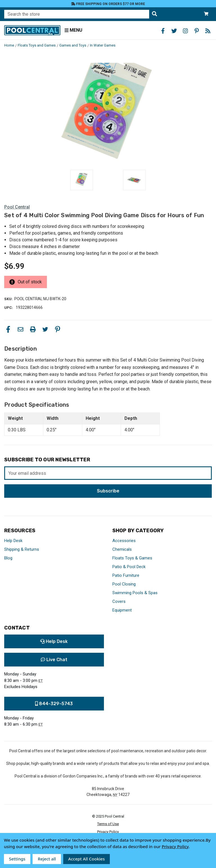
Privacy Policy (108, 832)
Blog (8, 558)
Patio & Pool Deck (129, 567)
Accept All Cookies (87, 859)
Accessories (124, 541)
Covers (119, 601)
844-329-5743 (54, 704)
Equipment (122, 610)
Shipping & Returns (22, 549)
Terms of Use (108, 824)
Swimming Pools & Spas (135, 593)
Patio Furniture (126, 575)
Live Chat (54, 660)
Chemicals (122, 549)
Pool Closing (124, 584)
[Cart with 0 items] (206, 14)
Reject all (47, 859)
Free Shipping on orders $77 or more (108, 4)
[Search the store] (154, 14)
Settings (17, 859)
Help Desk (13, 541)
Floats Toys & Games (132, 558)
